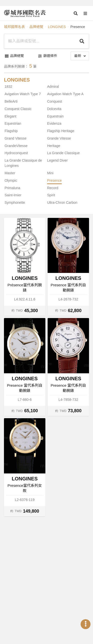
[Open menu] (85, 13)
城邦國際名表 (14, 27)
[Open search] (76, 13)
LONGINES (57, 27)
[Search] (82, 41)
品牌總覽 (36, 27)
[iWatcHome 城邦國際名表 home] (25, 13)
